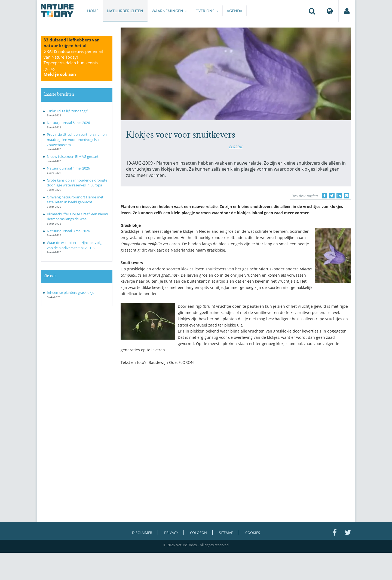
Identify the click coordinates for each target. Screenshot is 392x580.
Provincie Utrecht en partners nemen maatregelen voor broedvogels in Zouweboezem (77, 139)
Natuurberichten (125, 11)
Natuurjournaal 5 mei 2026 (68, 123)
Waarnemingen (169, 11)
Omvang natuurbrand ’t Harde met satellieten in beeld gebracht (75, 200)
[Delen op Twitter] (332, 196)
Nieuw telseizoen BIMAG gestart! (73, 156)
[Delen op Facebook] (324, 196)
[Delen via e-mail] (347, 196)
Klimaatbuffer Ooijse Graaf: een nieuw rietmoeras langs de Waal (77, 217)
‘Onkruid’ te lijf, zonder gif (67, 111)
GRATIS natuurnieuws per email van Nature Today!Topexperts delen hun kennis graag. (73, 63)
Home (93, 11)
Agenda (235, 11)
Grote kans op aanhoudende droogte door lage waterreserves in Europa (77, 183)
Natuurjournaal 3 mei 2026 (68, 231)
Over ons (207, 11)
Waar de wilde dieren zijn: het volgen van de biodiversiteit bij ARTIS (76, 245)
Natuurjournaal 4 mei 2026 (68, 168)
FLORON (236, 147)
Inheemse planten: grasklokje (71, 292)
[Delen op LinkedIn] (339, 196)
